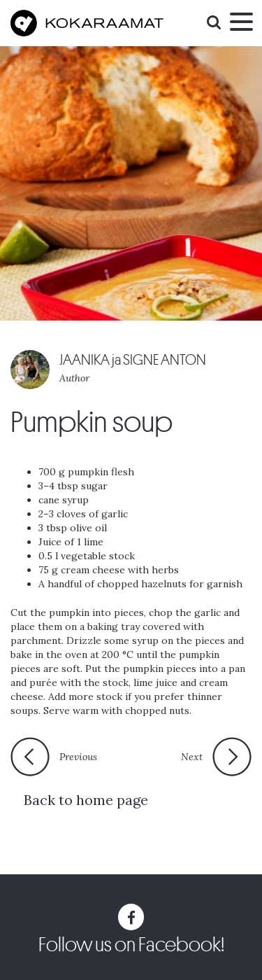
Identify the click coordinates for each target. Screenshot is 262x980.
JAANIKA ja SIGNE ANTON (133, 360)
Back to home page (86, 800)
